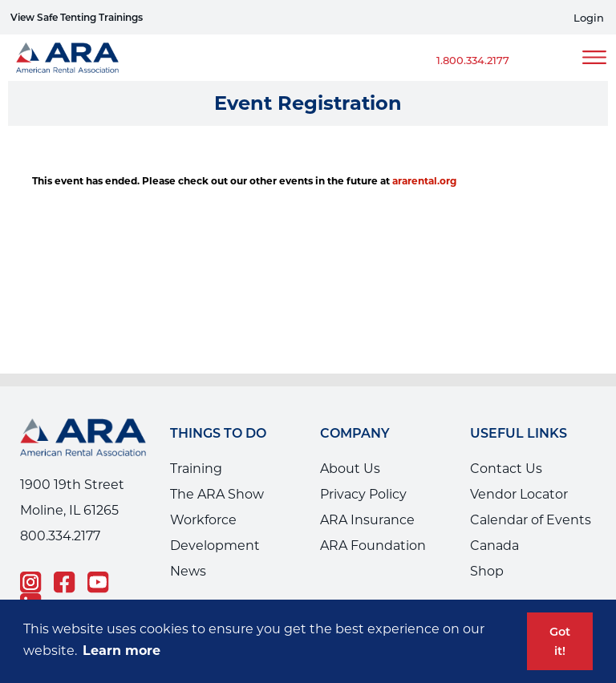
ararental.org (424, 181)
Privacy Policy (363, 494)
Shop (487, 571)
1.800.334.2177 (473, 60)
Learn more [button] (122, 651)
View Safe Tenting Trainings (77, 17)
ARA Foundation (373, 546)
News (188, 571)
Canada (494, 546)
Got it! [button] (560, 641)
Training (196, 469)
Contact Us (506, 469)
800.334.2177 (60, 536)
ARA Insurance (367, 520)
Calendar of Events (531, 520)
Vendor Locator (519, 494)
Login (589, 18)
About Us (350, 469)
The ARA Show (217, 494)
